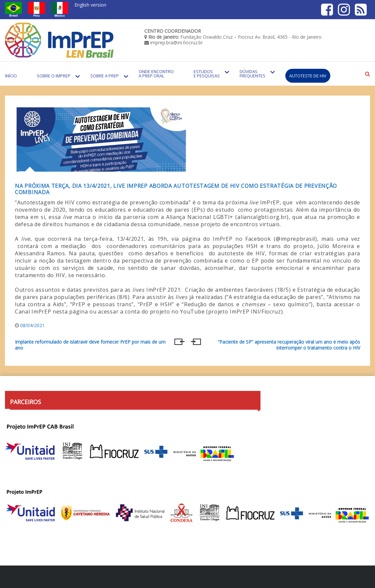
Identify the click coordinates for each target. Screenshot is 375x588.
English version (90, 5)
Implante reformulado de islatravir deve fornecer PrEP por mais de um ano (90, 345)
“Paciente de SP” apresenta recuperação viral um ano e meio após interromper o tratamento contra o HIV (289, 345)
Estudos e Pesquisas (207, 74)
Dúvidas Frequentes (253, 74)
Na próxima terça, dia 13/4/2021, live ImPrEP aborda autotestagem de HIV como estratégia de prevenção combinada (176, 189)
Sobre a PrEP (105, 76)
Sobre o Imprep (54, 76)
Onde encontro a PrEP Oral (156, 74)
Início (11, 76)
